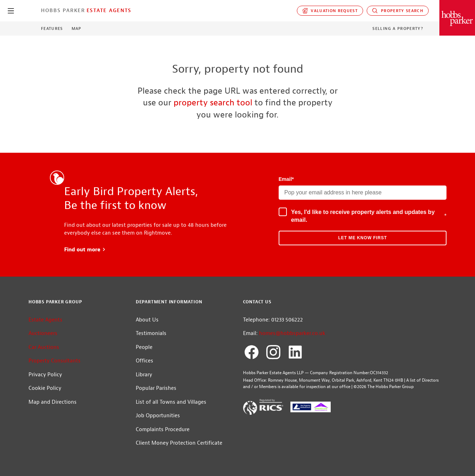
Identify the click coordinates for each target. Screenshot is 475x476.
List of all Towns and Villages (171, 402)
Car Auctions (44, 347)
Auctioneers (43, 333)
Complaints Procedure (163, 430)
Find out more (85, 250)
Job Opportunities (158, 416)
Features (52, 28)
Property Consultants (55, 361)
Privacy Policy (45, 375)
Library (144, 375)
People (144, 347)
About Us (147, 320)
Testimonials (151, 333)
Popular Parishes (156, 388)
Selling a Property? (398, 28)
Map (77, 28)
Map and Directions (53, 402)
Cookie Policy (45, 388)
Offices (144, 361)
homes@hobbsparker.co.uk (292, 333)
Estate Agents (109, 10)
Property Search (398, 11)
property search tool (213, 103)
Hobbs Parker (63, 10)
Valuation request (330, 11)
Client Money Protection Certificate (179, 443)
